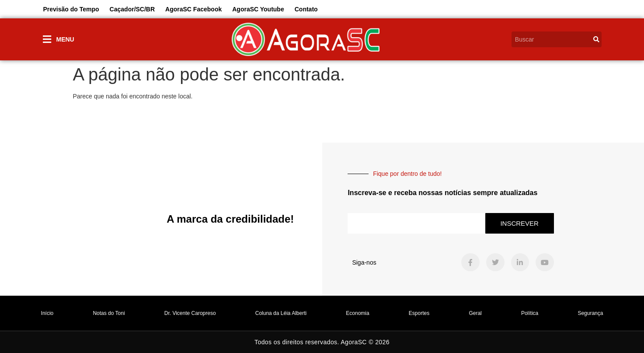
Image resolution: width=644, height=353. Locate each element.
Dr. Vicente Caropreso (190, 313)
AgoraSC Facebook (193, 9)
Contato (306, 9)
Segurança (590, 313)
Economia (357, 313)
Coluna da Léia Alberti (281, 313)
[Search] (596, 39)
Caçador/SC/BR (132, 9)
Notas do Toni (109, 313)
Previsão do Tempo (71, 9)
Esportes (419, 313)
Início (47, 313)
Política (530, 313)
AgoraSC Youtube (258, 9)
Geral (475, 313)
